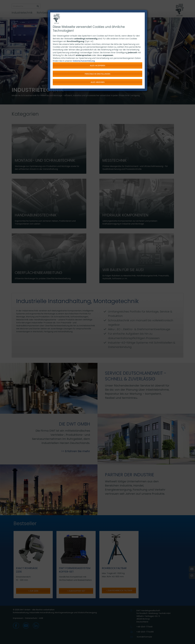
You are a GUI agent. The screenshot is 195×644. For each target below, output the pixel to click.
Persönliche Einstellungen (97, 74)
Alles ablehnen (98, 82)
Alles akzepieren (97, 65)
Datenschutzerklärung (84, 61)
